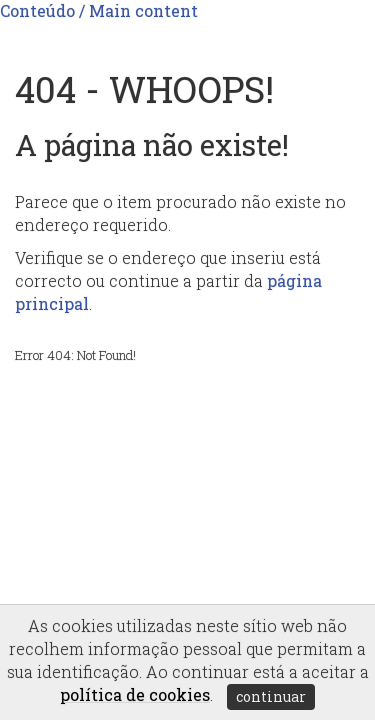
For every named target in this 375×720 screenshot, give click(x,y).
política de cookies (135, 694)
